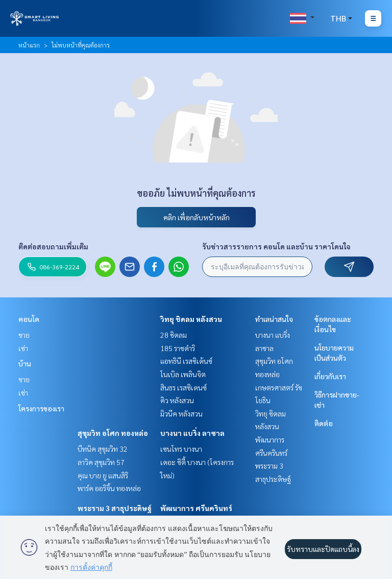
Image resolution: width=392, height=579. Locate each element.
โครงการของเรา (41, 408)
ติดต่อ (324, 423)
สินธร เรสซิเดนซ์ (183, 387)
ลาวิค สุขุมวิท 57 (101, 462)
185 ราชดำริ (178, 348)
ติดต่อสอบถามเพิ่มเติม (53, 246)
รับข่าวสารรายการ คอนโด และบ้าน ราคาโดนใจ (276, 246)
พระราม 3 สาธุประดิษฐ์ (115, 508)
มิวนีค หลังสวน (181, 413)
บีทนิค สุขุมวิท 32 (103, 449)
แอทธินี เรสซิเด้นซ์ (186, 361)
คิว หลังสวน (177, 400)
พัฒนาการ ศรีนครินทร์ (196, 508)
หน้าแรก (29, 45)
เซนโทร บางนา (181, 449)
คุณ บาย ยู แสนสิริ (103, 475)
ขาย (24, 335)
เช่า (23, 348)
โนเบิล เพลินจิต (183, 374)
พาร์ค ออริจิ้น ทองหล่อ (109, 488)
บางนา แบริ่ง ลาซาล (192, 433)
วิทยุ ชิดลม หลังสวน (191, 319)
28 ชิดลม (174, 335)
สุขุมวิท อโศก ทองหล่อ (113, 433)
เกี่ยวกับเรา (330, 376)
